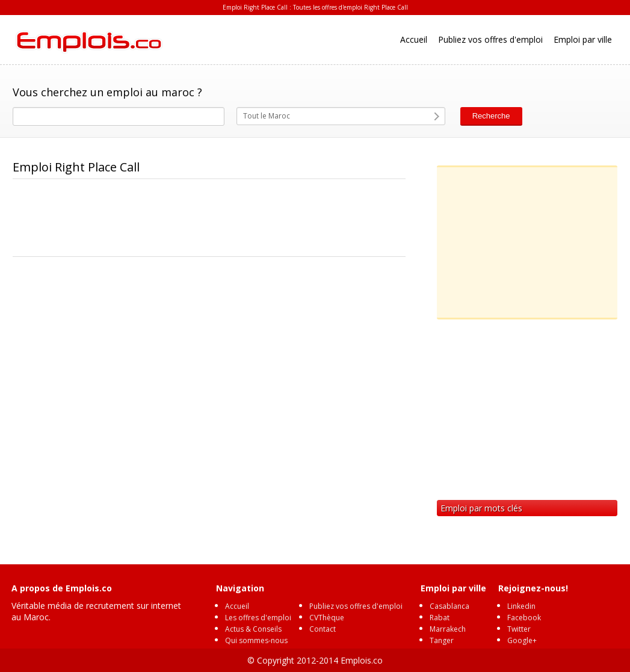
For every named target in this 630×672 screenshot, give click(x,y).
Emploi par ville (583, 39)
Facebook (524, 618)
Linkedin (521, 606)
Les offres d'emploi (258, 618)
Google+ (522, 640)
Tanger (442, 640)
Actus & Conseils (253, 629)
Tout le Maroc (267, 116)
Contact (323, 629)
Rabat (440, 618)
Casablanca (449, 606)
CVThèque (327, 618)
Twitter (519, 629)
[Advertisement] (232, 218)
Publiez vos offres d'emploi (490, 39)
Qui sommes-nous (256, 640)
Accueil (414, 39)
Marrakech (448, 629)
